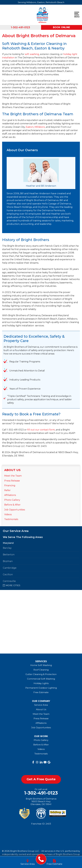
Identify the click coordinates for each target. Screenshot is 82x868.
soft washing (32, 54)
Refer (7, 490)
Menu (77, 15)
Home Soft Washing (41, 665)
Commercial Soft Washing (41, 679)
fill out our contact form (41, 430)
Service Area (41, 705)
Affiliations (10, 495)
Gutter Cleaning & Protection (41, 674)
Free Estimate (41, 692)
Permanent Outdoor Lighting (41, 688)
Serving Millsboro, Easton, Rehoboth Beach (41, 2)
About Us (12, 470)
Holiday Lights (41, 683)
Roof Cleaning (41, 670)
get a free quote (41, 779)
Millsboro (40, 127)
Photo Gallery (12, 500)
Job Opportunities (15, 510)
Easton (30, 127)
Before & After (12, 505)
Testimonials (11, 519)
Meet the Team (13, 476)
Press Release (12, 481)
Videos (8, 514)
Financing (10, 485)
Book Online (61, 27)
